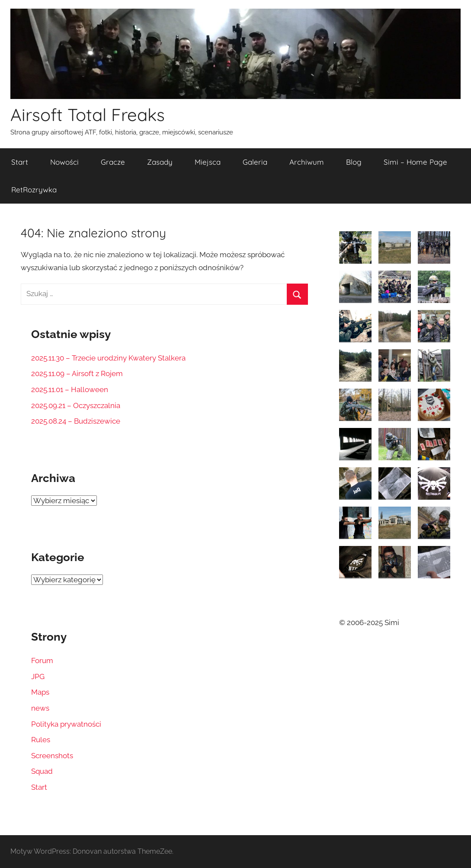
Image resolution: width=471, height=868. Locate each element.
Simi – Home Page (415, 162)
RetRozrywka (34, 190)
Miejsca (208, 162)
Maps (40, 692)
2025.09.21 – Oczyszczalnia (76, 405)
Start (20, 162)
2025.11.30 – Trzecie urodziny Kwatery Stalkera (108, 358)
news (40, 708)
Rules (41, 740)
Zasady (160, 162)
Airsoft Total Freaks (88, 115)
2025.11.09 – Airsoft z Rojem (77, 373)
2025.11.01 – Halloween (70, 389)
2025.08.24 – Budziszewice (76, 421)
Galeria (255, 162)
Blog (354, 162)
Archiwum (307, 162)
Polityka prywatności (66, 724)
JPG (38, 677)
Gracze (113, 162)
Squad (42, 771)
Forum (42, 661)
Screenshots (52, 756)
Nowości (64, 162)
